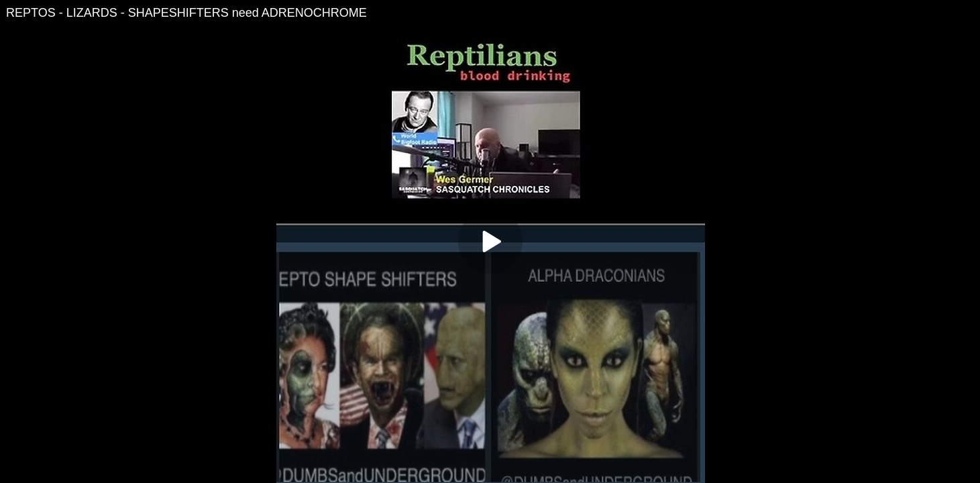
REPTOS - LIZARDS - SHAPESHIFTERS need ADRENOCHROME (186, 13)
